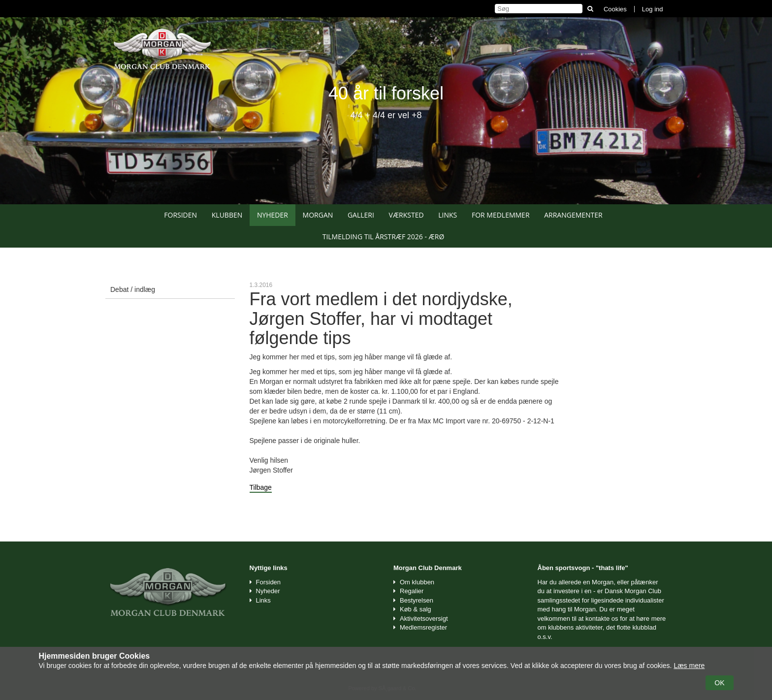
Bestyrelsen (417, 600)
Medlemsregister (423, 627)
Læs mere (689, 666)
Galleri (361, 215)
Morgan (318, 215)
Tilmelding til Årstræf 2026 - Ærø (384, 237)
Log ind (653, 9)
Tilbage (261, 487)
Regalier (412, 591)
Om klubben (417, 582)
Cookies (615, 9)
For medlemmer (501, 215)
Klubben (227, 215)
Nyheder (273, 215)
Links (448, 215)
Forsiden (180, 215)
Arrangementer (573, 215)
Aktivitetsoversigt (424, 619)
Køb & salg (416, 609)
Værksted (406, 215)
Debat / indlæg (133, 289)
